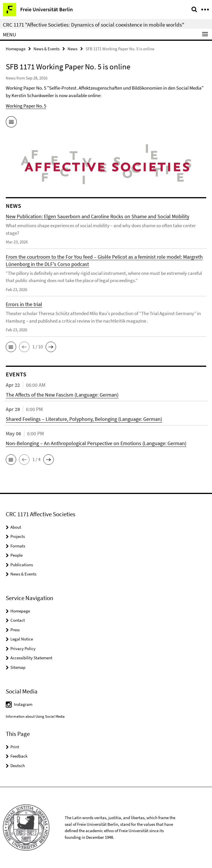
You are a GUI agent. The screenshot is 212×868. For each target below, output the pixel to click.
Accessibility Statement (31, 658)
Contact (18, 620)
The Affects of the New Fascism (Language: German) (62, 395)
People (16, 555)
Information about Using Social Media (35, 716)
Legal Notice (22, 639)
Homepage (16, 49)
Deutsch (18, 766)
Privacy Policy (23, 648)
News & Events (47, 49)
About (16, 527)
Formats (18, 546)
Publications (22, 565)
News (72, 49)
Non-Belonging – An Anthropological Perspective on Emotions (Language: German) (96, 443)
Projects (18, 536)
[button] (11, 347)
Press (15, 630)
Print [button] (15, 747)
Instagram (23, 704)
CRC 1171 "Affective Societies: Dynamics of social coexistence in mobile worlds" (94, 25)
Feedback (19, 756)
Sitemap (18, 667)
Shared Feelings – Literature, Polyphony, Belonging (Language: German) (84, 419)
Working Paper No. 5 (26, 106)
